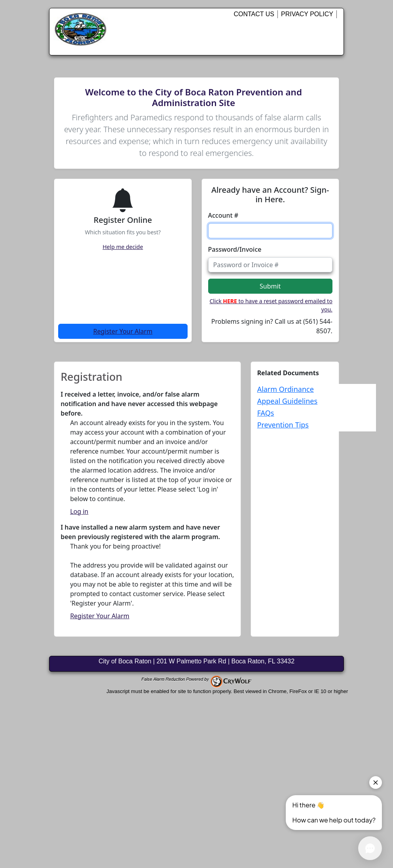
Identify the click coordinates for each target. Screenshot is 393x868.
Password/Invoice (235, 249)
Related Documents (288, 373)
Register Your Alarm (123, 331)
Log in (79, 511)
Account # (223, 215)
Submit (270, 286)
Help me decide (123, 247)
